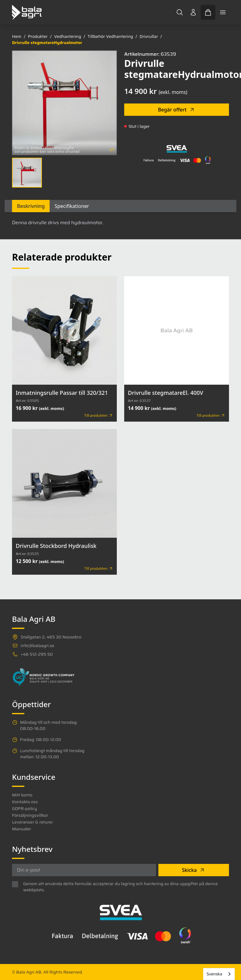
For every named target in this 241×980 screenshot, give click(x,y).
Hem (17, 36)
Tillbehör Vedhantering (110, 36)
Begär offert (177, 110)
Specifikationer (72, 206)
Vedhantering (67, 36)
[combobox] (219, 974)
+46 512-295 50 (37, 654)
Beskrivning (31, 206)
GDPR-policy (25, 808)
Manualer (22, 829)
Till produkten (99, 415)
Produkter (38, 36)
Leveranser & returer (33, 822)
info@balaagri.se (37, 646)
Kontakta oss (25, 802)
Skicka (194, 870)
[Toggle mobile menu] (223, 12)
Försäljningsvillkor (30, 815)
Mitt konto (22, 795)
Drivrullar (149, 36)
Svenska (214, 974)
